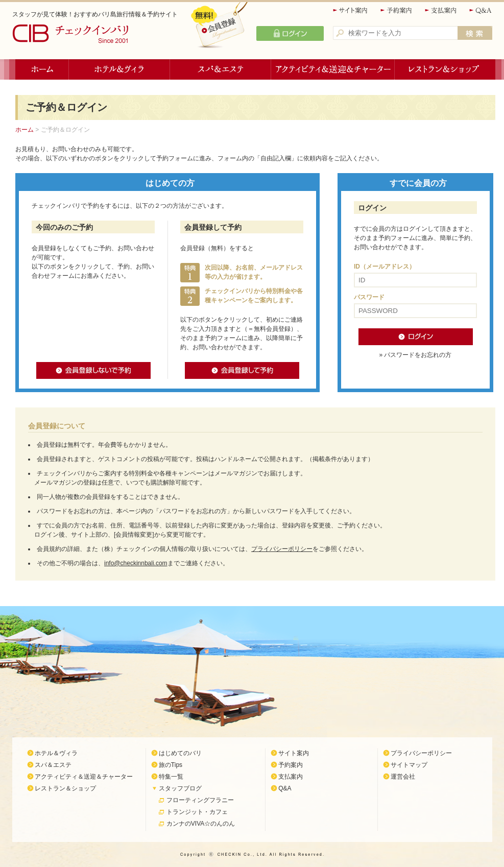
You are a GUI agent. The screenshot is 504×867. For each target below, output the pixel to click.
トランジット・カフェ (197, 812)
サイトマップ (409, 765)
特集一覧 (171, 777)
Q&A (481, 10)
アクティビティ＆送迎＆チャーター (333, 69)
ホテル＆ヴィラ (119, 69)
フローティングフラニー (200, 800)
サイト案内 (351, 10)
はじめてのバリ (180, 753)
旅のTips (171, 765)
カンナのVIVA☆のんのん (201, 824)
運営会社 (403, 777)
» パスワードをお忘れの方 (415, 355)
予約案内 (397, 10)
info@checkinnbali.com (136, 563)
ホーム (42, 69)
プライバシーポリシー (282, 549)
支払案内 (441, 10)
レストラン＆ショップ (445, 69)
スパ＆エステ (221, 69)
